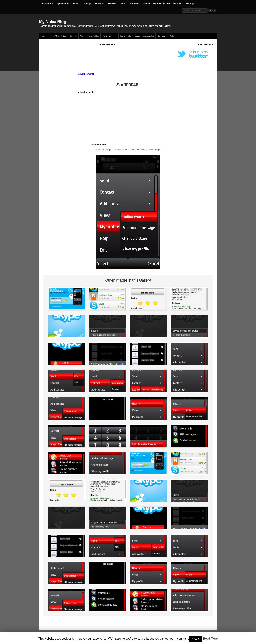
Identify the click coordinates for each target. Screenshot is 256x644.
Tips (82, 36)
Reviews (112, 4)
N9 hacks (178, 4)
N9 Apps (191, 4)
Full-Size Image (120, 150)
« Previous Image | (103, 150)
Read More (210, 639)
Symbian (135, 4)
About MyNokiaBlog (58, 36)
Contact (73, 36)
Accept (196, 639)
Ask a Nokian (93, 36)
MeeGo (146, 4)
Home (43, 36)
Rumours (99, 4)
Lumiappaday (126, 36)
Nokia (76, 4)
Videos (123, 4)
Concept (87, 4)
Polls (172, 36)
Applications (63, 4)
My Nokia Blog (52, 22)
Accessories (47, 4)
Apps (138, 36)
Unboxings (162, 36)
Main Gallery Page (139, 150)
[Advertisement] (107, 54)
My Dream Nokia (109, 36)
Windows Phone (162, 4)
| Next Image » (155, 150)
